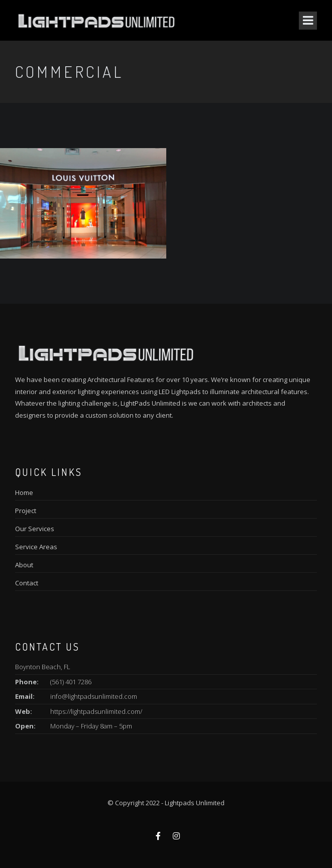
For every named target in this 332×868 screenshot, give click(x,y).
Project (26, 511)
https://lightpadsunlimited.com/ (96, 711)
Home (24, 492)
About (24, 565)
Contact (27, 583)
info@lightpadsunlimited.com (94, 696)
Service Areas (36, 547)
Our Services (35, 529)
